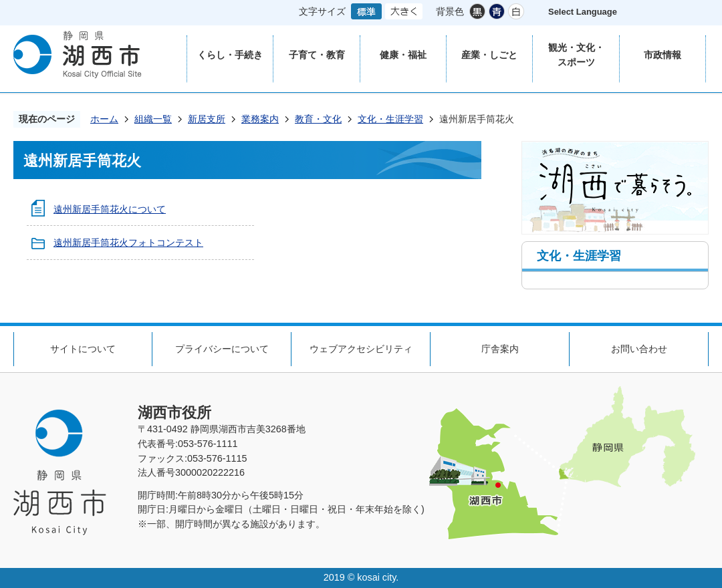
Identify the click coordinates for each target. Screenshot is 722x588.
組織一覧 (153, 119)
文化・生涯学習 (390, 119)
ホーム (104, 119)
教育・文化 (318, 119)
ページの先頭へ (689, 300)
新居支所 (207, 119)
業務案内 (260, 119)
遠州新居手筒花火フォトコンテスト (128, 243)
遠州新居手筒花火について (110, 209)
